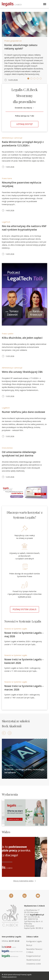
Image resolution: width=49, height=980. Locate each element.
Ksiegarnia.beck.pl (33, 956)
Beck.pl (29, 945)
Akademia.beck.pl (33, 960)
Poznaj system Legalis (24, 609)
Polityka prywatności (9, 977)
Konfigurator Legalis (34, 941)
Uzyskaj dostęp (24, 124)
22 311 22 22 (14, 941)
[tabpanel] (24, 48)
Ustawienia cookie (34, 964)
